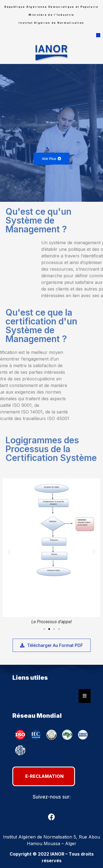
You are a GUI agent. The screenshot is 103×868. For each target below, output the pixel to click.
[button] (98, 35)
